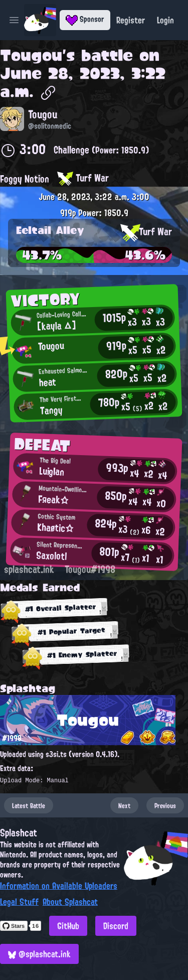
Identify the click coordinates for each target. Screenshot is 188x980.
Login (165, 20)
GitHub (68, 926)
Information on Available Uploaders (59, 886)
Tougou (31, 55)
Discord (116, 926)
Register (131, 20)
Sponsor (85, 19)
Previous (165, 805)
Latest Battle (29, 805)
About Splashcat (70, 902)
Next (124, 805)
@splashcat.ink (39, 954)
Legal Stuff (19, 902)
